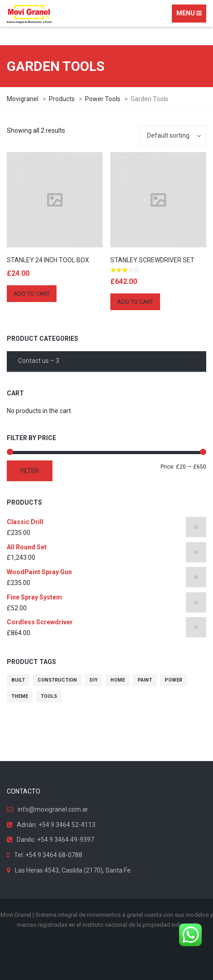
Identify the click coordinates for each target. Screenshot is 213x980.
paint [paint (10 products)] (145, 680)
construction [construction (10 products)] (57, 680)
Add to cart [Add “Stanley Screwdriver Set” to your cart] (135, 302)
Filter (30, 471)
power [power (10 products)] (173, 680)
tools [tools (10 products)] (49, 696)
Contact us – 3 (39, 361)
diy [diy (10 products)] (94, 680)
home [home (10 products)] (118, 680)
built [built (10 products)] (18, 680)
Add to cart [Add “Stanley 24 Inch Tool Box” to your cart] (32, 294)
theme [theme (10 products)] (20, 696)
